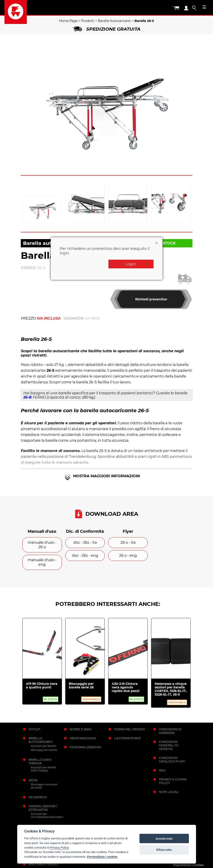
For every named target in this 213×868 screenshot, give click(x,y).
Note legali (169, 792)
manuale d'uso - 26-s (42, 545)
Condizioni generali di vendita (169, 745)
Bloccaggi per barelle (44, 750)
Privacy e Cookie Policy (173, 781)
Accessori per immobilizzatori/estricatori (46, 815)
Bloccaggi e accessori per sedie (44, 786)
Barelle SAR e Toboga (40, 761)
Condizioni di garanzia (170, 731)
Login (131, 264)
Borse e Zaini (81, 729)
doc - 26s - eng (85, 555)
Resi (162, 770)
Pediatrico (38, 797)
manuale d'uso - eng (42, 562)
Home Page (68, 21)
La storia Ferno (128, 738)
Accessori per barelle (43, 746)
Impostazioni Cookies (188, 865)
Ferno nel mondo (130, 729)
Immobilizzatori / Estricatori (43, 808)
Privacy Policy (59, 847)
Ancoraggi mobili (44, 864)
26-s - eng (128, 555)
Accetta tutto (164, 839)
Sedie (33, 780)
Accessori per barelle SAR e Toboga (43, 769)
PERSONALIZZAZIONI (85, 747)
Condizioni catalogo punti (172, 760)
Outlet (34, 729)
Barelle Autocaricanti (114, 21)
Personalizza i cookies (102, 857)
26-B (27, 397)
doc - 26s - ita (85, 542)
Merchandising (83, 738)
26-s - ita (128, 542)
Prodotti (88, 21)
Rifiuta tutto (164, 850)
